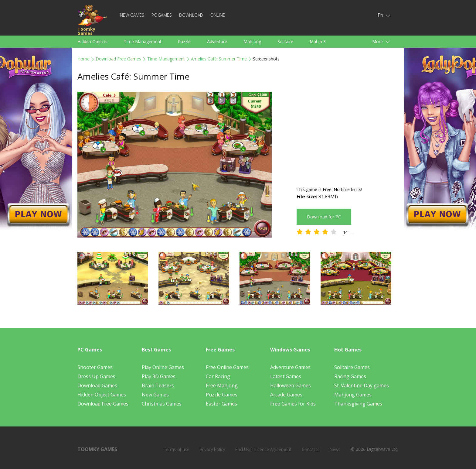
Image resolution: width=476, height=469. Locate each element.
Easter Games (221, 404)
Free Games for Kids (293, 404)
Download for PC (324, 217)
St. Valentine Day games (362, 385)
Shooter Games (95, 367)
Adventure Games (290, 367)
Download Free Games (118, 59)
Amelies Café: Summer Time (219, 59)
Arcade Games (286, 395)
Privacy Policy (212, 449)
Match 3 (318, 41)
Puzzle (184, 41)
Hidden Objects (92, 41)
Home (83, 59)
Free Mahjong (222, 385)
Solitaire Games (352, 367)
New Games (132, 15)
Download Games (97, 385)
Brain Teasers (158, 385)
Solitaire (285, 41)
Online (218, 15)
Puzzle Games (222, 395)
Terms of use (177, 449)
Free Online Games (227, 367)
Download (191, 15)
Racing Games (350, 376)
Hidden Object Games (102, 395)
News (335, 449)
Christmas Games (162, 404)
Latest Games (286, 376)
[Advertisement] (348, 134)
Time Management (143, 41)
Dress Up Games (96, 376)
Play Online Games (163, 367)
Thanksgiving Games (358, 404)
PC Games (162, 15)
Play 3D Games (159, 376)
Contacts (311, 449)
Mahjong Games (353, 395)
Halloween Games (291, 385)
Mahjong (252, 41)
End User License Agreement (263, 449)
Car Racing (218, 376)
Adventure (217, 41)
